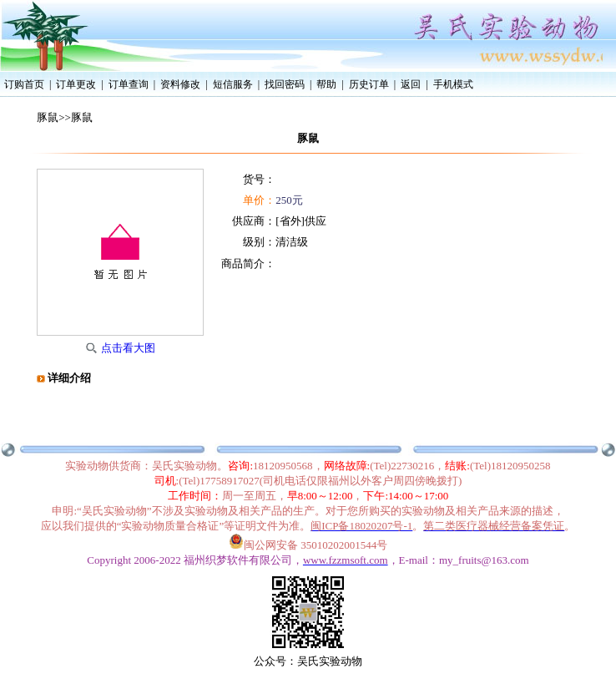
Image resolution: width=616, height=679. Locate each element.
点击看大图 (128, 348)
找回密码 (285, 84)
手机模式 (453, 84)
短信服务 (233, 84)
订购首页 (24, 84)
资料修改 (180, 84)
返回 (411, 84)
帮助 (326, 84)
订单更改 (76, 84)
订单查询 (129, 84)
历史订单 (369, 84)
